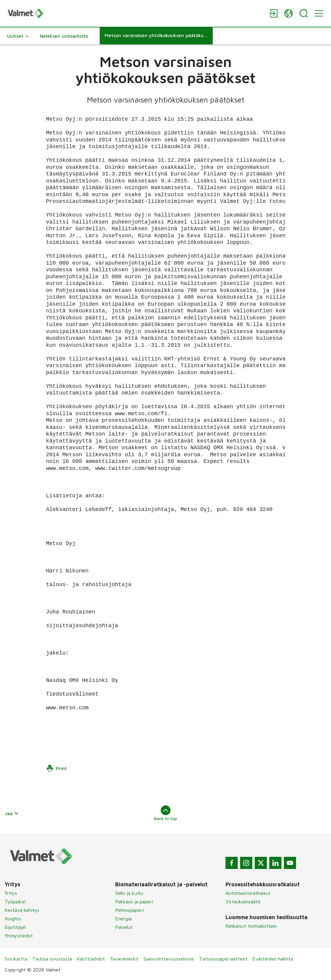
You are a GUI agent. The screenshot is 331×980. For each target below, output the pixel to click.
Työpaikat (15, 902)
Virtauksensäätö (243, 902)
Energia (123, 919)
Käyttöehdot (91, 959)
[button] (18, 36)
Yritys (11, 893)
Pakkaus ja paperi (134, 902)
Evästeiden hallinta (273, 959)
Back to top (165, 813)
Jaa (12, 813)
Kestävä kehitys (22, 910)
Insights (13, 919)
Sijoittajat (15, 927)
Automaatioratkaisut (248, 893)
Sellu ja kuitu (129, 893)
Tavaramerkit (124, 959)
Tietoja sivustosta (52, 959)
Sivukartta (16, 959)
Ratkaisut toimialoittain (251, 926)
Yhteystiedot (19, 936)
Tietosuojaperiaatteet (223, 959)
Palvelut (124, 927)
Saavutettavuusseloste (169, 959)
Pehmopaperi (129, 910)
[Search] (304, 13)
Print (57, 768)
